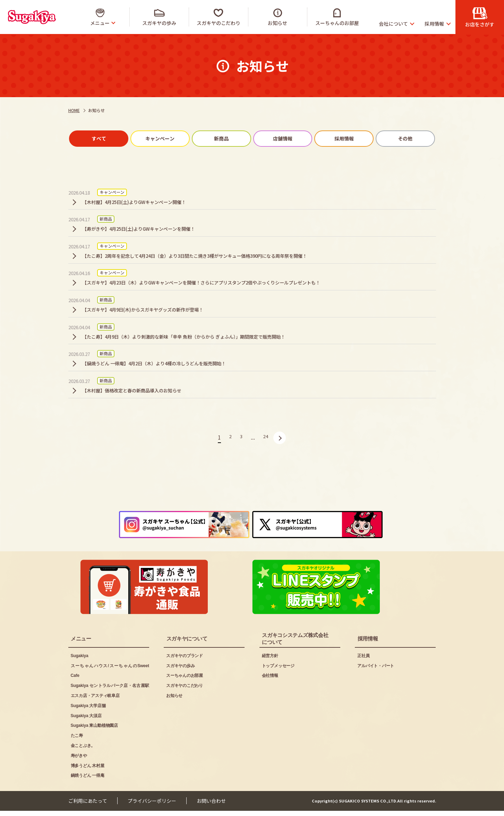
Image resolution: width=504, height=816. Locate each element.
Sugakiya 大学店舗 (88, 711)
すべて (109, 139)
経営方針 (270, 661)
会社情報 (270, 681)
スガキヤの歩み (180, 671)
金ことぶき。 (83, 751)
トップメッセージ (278, 671)
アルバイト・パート (376, 671)
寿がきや (79, 761)
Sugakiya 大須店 (86, 721)
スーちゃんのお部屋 (185, 681)
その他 (395, 139)
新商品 (223, 139)
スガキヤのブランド (185, 661)
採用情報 (338, 139)
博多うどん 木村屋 (88, 771)
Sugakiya (80, 661)
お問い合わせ (211, 806)
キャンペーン (166, 139)
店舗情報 (281, 139)
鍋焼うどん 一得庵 (88, 781)
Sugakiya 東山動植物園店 (94, 731)
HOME (74, 110)
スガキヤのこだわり (185, 691)
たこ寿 (77, 741)
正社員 (363, 661)
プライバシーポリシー (152, 806)
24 (266, 468)
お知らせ (174, 701)
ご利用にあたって (88, 806)
